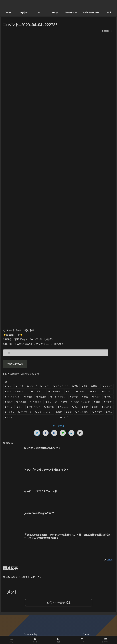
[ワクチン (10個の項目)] (45, 386)
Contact (87, 634)
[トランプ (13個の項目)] (32, 386)
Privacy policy (31, 634)
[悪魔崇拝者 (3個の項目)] (55, 392)
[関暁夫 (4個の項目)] (95, 386)
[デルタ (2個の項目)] (97, 397)
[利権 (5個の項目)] (85, 386)
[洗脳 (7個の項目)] (75, 386)
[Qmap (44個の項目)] (9, 386)
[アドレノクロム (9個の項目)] (61, 386)
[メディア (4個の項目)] (107, 386)
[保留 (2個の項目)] (86, 397)
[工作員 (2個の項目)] (29, 397)
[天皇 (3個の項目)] (95, 392)
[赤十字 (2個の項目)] (74, 397)
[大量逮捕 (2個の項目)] (42, 397)
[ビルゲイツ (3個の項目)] (38, 392)
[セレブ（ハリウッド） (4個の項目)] (16, 392)
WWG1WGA (15, 364)
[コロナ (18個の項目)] (20, 386)
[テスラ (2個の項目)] (107, 392)
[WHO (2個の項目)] (108, 397)
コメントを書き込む (58, 602)
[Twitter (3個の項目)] (82, 392)
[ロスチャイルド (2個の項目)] (13, 397)
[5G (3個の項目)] (69, 392)
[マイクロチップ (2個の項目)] (59, 397)
